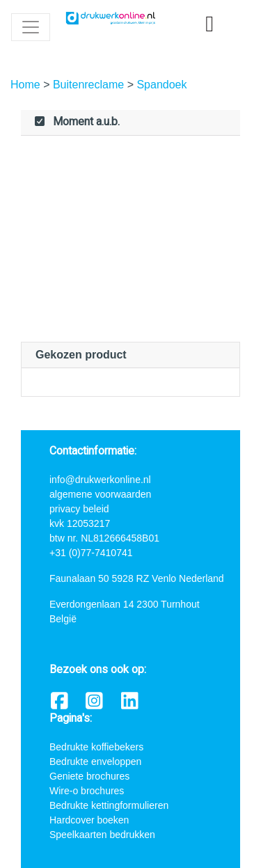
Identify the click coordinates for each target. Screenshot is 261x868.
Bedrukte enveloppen (95, 762)
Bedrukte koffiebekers (96, 747)
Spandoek (161, 85)
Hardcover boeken (89, 820)
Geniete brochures (89, 776)
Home (27, 85)
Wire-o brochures (87, 791)
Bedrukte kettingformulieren (109, 805)
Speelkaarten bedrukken (102, 835)
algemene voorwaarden (100, 494)
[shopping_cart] (209, 24)
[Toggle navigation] (31, 27)
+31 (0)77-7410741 (91, 553)
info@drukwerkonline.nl (100, 480)
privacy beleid (79, 509)
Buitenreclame (90, 85)
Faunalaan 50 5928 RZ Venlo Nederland (137, 578)
